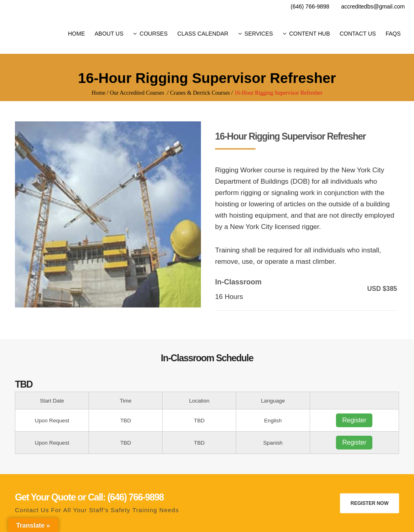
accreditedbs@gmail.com (373, 6)
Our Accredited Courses (137, 93)
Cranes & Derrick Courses (200, 93)
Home (98, 93)
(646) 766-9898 (310, 6)
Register (354, 420)
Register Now (370, 503)
